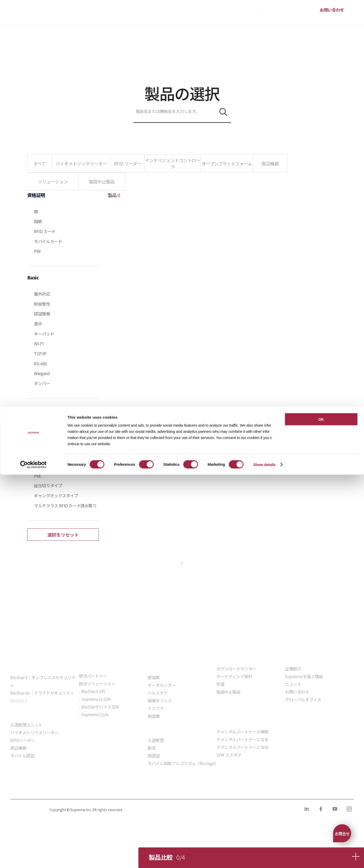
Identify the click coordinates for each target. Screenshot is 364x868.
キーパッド (44, 334)
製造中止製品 (228, 692)
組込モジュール (93, 729)
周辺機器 (18, 748)
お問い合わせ (332, 10)
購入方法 (254, 13)
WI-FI (39, 343)
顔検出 (40, 456)
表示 (38, 324)
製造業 (154, 716)
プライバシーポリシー (29, 788)
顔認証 (154, 756)
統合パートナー (93, 676)
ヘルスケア (158, 693)
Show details (264, 858)
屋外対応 (42, 294)
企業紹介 (293, 669)
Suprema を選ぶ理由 (304, 676)
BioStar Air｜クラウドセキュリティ (42, 693)
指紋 (38, 221)
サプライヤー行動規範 (157, 788)
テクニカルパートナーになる (242, 747)
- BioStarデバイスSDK (99, 707)
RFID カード (45, 231)
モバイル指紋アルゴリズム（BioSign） (183, 763)
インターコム (46, 466)
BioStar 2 (19, 701)
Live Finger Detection (54, 436)
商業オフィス (160, 701)
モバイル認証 (22, 756)
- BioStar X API (92, 691)
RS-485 (41, 364)
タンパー (42, 383)
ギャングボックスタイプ (56, 495)
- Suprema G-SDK (95, 699)
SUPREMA (29, 15)
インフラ (156, 708)
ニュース (293, 684)
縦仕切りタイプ (48, 485)
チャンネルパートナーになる (242, 739)
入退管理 (156, 740)
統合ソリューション (97, 684)
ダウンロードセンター (236, 669)
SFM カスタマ (229, 755)
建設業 (154, 677)
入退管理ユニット (26, 725)
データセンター (162, 685)
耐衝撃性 (42, 304)
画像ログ (42, 426)
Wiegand (42, 373)
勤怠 (152, 748)
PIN (37, 251)
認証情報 (42, 314)
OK (321, 813)
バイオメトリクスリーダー (34, 732)
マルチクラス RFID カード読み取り (65, 506)
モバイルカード (48, 241)
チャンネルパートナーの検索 (242, 732)
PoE (38, 476)
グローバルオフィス (303, 699)
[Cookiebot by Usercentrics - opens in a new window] (33, 858)
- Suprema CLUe (94, 714)
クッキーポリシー (73, 788)
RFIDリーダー (23, 740)
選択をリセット (63, 535)
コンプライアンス (113, 788)
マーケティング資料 (234, 676)
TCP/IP (40, 353)
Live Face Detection (52, 446)
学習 (220, 684)
